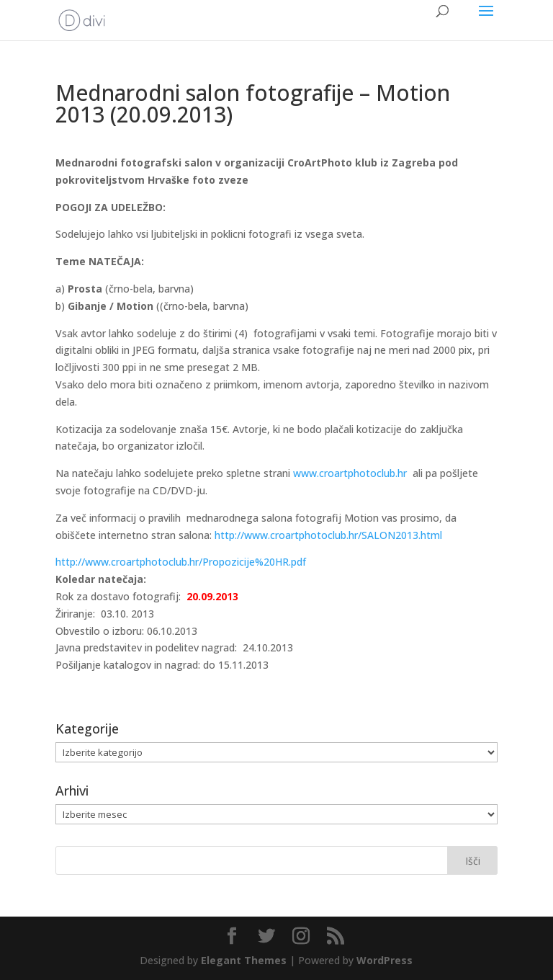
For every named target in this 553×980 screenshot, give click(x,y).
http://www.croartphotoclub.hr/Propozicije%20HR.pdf (181, 562)
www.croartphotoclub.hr (350, 473)
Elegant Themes (244, 960)
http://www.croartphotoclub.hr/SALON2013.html (328, 535)
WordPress (385, 960)
